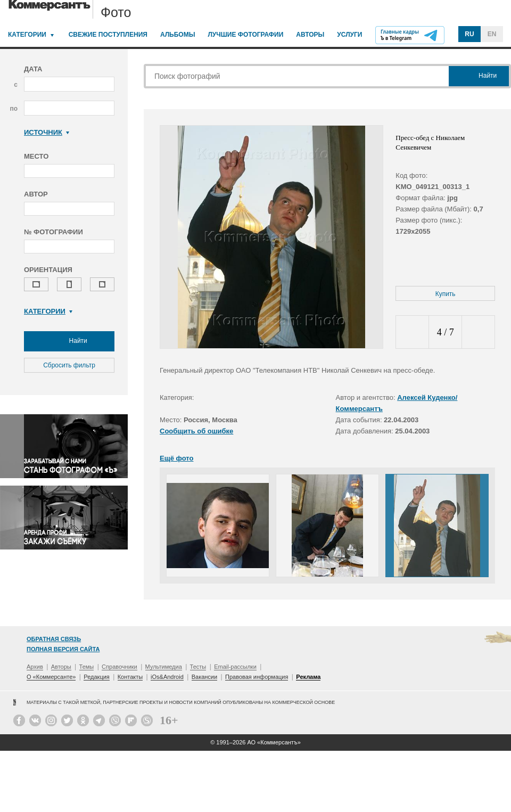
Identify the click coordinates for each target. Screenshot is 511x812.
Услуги (349, 35)
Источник (47, 132)
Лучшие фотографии (245, 35)
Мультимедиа (164, 667)
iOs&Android (167, 677)
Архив (35, 667)
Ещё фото (176, 458)
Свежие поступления (108, 35)
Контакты (130, 677)
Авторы (310, 35)
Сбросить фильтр (69, 365)
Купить (446, 294)
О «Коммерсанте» (51, 677)
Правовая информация (257, 677)
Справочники (119, 667)
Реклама (308, 677)
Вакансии (205, 677)
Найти (69, 341)
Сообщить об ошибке (196, 431)
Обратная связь (54, 639)
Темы (87, 667)
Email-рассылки (235, 667)
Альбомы (178, 35)
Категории (27, 35)
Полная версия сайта (63, 649)
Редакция (96, 677)
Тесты (198, 667)
